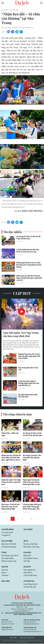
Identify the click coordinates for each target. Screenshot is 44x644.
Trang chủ (5, 10)
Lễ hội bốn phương (9, 547)
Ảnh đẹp (27, 561)
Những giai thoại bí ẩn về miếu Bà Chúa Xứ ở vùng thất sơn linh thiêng (29, 265)
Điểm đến (27, 556)
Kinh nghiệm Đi (29, 570)
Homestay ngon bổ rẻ (10, 556)
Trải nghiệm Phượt (31, 559)
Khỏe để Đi (28, 573)
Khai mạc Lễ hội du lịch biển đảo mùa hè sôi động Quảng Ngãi (11, 507)
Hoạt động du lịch (30, 584)
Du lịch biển (14, 10)
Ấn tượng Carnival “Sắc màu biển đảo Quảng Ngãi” (32, 458)
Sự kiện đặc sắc (30, 587)
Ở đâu (4, 553)
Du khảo (27, 553)
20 (31, 519)
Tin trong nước (7, 533)
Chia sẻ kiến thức (30, 576)
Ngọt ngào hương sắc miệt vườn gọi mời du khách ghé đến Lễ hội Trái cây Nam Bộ (31, 482)
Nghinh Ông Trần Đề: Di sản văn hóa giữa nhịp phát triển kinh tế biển (29, 356)
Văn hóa (5, 570)
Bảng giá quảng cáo (27, 638)
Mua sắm (6, 581)
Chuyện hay (29, 581)
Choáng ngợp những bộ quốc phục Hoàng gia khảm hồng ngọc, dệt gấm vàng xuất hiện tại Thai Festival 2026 (32, 507)
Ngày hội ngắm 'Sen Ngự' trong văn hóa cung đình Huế (21, 334)
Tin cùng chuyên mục (18, 414)
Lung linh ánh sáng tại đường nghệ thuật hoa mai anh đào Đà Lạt (29, 383)
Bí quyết (27, 567)
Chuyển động (8, 530)
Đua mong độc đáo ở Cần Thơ (28, 369)
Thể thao (5, 576)
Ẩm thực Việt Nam (31, 544)
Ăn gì (26, 541)
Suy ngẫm (28, 530)
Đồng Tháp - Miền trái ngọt (10, 434)
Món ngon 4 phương (31, 547)
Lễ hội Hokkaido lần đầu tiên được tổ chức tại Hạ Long (28, 251)
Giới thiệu (13, 638)
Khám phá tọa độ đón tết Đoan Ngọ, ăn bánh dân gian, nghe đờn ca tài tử (29, 278)
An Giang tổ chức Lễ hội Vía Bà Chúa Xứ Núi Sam (28, 238)
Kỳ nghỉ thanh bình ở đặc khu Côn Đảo (28, 396)
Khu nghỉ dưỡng (8, 559)
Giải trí (5, 567)
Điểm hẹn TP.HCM (9, 544)
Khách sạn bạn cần (9, 561)
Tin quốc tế (6, 536)
